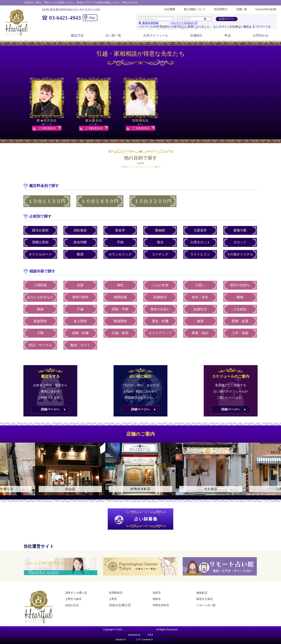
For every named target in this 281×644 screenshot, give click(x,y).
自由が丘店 (72, 605)
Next (276, 472)
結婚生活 (200, 309)
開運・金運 (240, 321)
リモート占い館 (206, 605)
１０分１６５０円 (100, 201)
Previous (5, 472)
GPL (156, 640)
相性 (120, 285)
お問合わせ (261, 35)
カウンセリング (120, 254)
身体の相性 (80, 297)
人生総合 (240, 309)
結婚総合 (160, 297)
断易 (80, 254)
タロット (240, 242)
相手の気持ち (240, 285)
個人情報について (195, 9)
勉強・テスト (80, 345)
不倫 (80, 309)
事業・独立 (200, 333)
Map (92, 18)
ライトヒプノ (200, 254)
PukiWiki (131, 640)
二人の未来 (160, 285)
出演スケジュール (156, 35)
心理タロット (200, 242)
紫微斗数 (240, 230)
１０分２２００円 (153, 201)
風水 (160, 242)
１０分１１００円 (47, 201)
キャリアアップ (160, 333)
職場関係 (120, 321)
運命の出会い (160, 309)
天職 (40, 333)
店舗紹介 (196, 35)
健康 (200, 321)
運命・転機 (160, 321)
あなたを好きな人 (40, 297)
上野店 (113, 599)
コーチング (160, 254)
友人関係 (80, 321)
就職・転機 (80, 333)
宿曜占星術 (40, 242)
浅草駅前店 (116, 593)
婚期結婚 (120, 297)
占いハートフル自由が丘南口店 (139, 630)
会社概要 (170, 9)
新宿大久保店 (205, 599)
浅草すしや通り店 (76, 593)
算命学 (120, 230)
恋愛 (80, 285)
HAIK (144, 635)
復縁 (40, 309)
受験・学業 (120, 309)
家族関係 (40, 321)
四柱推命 (80, 230)
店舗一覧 (242, 9)
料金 (228, 35)
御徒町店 (202, 593)
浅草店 (157, 593)
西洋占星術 (40, 230)
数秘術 (160, 230)
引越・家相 (120, 333)
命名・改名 (200, 297)
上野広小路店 (73, 599)
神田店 (157, 599)
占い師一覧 (113, 35)
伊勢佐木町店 (161, 605)
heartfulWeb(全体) (266, 9)
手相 (120, 242)
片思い (200, 285)
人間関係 (40, 285)
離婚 (240, 297)
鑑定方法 (77, 35)
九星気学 (200, 230)
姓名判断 (80, 242)
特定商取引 (221, 9)
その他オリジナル (240, 254)
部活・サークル (40, 345)
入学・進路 (240, 333)
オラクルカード (40, 254)
